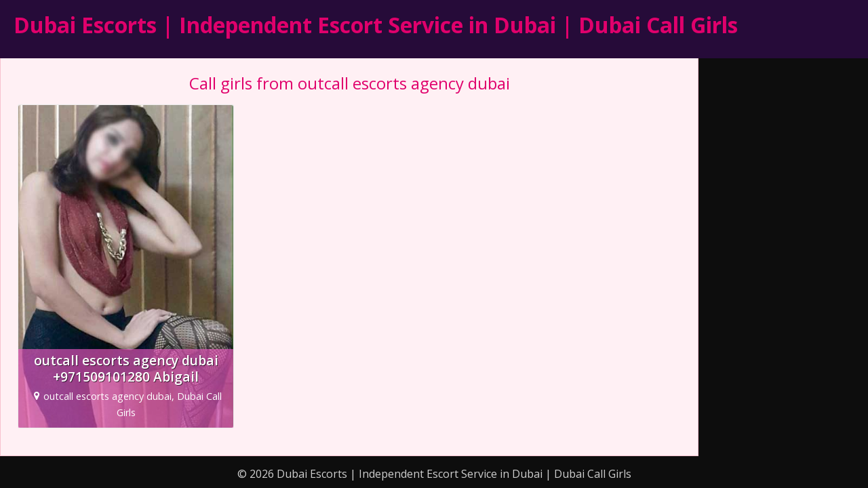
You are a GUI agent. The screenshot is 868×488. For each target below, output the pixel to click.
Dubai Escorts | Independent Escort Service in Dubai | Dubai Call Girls (376, 25)
